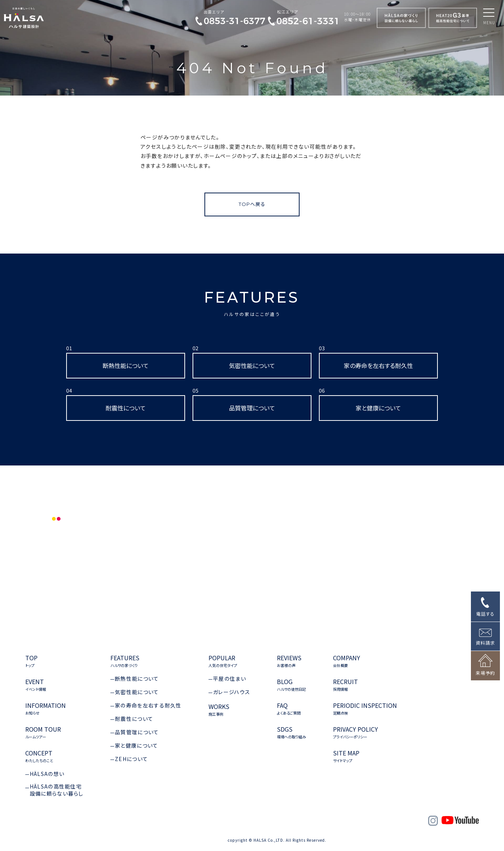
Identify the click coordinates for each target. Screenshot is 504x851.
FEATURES (252, 303)
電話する (485, 614)
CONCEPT (39, 756)
